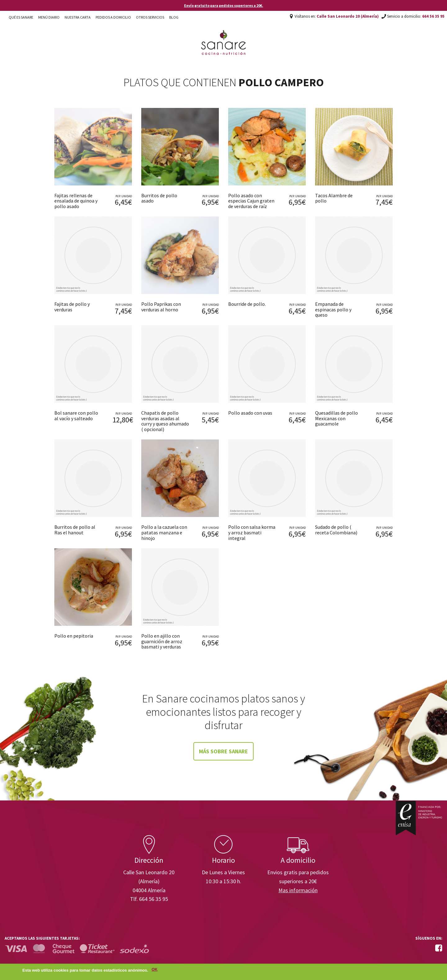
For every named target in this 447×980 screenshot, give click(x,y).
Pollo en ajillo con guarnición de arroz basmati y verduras (162, 641)
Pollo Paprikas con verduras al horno (161, 307)
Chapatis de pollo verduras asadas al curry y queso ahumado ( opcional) (165, 421)
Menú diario (49, 17)
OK (154, 970)
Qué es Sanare (21, 17)
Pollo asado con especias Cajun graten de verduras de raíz (251, 201)
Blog (174, 17)
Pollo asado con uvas (250, 413)
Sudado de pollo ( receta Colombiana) (336, 530)
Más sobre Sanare (223, 751)
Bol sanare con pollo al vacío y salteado (76, 416)
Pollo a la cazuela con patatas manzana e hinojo (164, 532)
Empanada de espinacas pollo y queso (333, 309)
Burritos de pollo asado (159, 198)
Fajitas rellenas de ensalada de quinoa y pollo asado (76, 201)
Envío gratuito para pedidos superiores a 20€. (224, 5)
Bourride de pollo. (247, 304)
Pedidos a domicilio (113, 17)
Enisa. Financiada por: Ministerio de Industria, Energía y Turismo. (419, 818)
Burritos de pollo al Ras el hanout (75, 530)
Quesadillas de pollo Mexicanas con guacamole (336, 418)
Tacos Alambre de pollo (334, 198)
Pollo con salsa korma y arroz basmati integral (252, 532)
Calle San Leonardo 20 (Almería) (348, 16)
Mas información (298, 890)
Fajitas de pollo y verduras (72, 307)
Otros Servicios (150, 17)
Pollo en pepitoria (74, 636)
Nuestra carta (78, 17)
